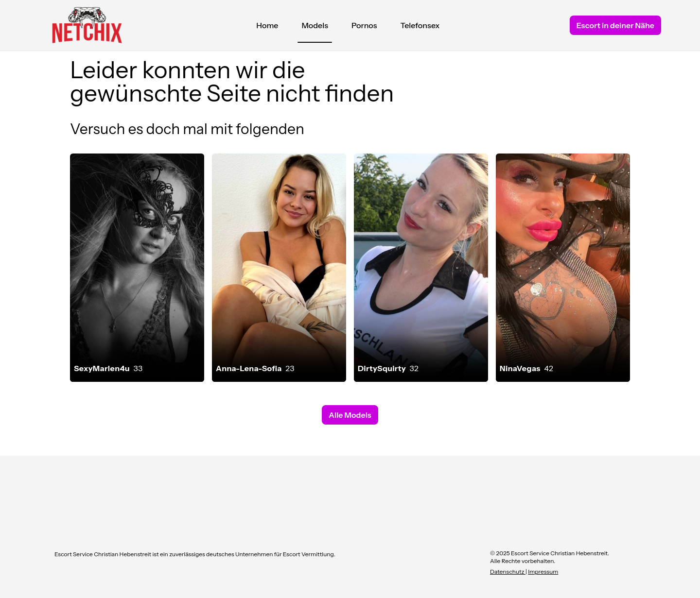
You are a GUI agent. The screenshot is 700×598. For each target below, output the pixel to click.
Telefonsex (420, 25)
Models (315, 28)
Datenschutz (508, 572)
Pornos (364, 25)
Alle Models (350, 415)
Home (267, 25)
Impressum (543, 572)
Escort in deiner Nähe (615, 25)
